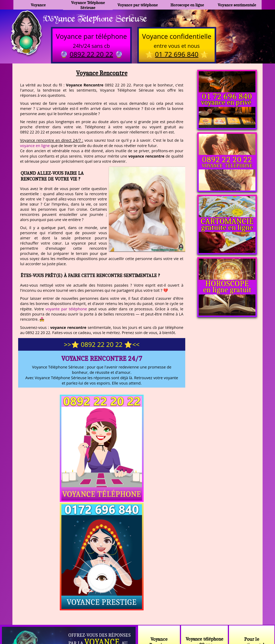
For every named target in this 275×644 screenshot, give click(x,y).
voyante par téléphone (66, 309)
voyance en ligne (35, 146)
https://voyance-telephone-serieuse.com (137, 577)
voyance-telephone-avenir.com (128, 615)
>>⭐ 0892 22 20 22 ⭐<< (102, 345)
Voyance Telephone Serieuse (97, 19)
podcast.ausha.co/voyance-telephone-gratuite (192, 615)
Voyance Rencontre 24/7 (102, 359)
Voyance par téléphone (137, 5)
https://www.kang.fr (84, 615)
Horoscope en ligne (187, 5)
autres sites (194, 625)
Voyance (38, 5)
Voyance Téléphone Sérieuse (88, 5)
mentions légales (167, 625)
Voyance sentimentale (237, 5)
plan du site (139, 625)
